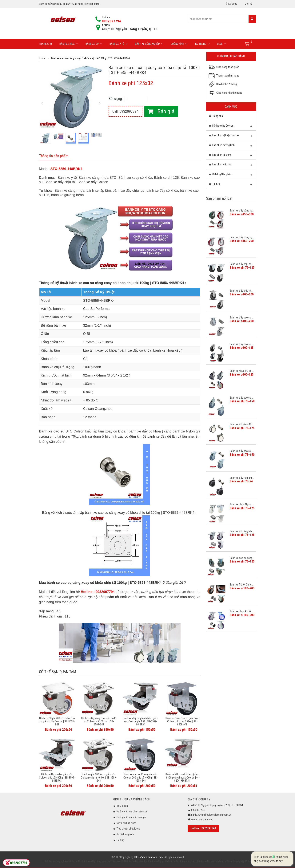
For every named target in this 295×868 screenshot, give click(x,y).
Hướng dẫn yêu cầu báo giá (131, 817)
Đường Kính (179, 44)
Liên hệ (249, 4)
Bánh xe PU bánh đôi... (242, 424)
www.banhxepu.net (202, 819)
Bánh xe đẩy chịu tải (60, 182)
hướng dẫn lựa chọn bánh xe (163, 592)
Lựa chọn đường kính (231, 146)
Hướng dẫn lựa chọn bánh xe (132, 811)
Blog (221, 44)
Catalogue (232, 4)
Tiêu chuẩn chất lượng (128, 829)
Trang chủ (45, 44)
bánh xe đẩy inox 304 (113, 861)
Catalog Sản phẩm (231, 175)
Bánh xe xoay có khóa (135, 178)
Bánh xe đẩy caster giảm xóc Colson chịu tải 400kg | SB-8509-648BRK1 (57, 777)
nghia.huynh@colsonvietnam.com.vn (211, 815)
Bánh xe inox (69, 44)
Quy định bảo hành (126, 823)
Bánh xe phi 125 (166, 178)
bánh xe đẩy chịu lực (129, 191)
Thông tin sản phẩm (54, 156)
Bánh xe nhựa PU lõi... (241, 611)
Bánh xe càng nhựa (70, 191)
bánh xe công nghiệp (57, 861)
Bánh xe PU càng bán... (242, 531)
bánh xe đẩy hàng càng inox (181, 861)
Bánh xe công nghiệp (149, 44)
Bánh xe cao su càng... (242, 558)
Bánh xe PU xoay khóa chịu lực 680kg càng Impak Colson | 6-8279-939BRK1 (182, 777)
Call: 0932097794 (125, 111)
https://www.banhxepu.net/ (149, 857)
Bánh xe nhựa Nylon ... (242, 504)
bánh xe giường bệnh (68, 195)
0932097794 (111, 21)
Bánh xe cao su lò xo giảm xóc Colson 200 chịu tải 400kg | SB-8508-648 (141, 777)
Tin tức (231, 185)
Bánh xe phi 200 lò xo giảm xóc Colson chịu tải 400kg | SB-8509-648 (99, 777)
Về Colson (122, 806)
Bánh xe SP (94, 44)
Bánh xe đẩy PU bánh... (242, 478)
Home (42, 58)
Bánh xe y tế (118, 44)
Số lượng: (116, 99)
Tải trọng (202, 44)
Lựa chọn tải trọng (231, 156)
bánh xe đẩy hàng (91, 861)
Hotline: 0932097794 (203, 828)
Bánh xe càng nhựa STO (98, 178)
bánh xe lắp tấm (99, 191)
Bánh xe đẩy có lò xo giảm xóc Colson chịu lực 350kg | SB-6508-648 (182, 721)
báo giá (68, 597)
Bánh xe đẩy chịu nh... (241, 264)
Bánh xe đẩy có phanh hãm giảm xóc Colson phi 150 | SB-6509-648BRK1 (140, 721)
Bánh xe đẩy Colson (93, 182)
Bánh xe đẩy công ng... (242, 211)
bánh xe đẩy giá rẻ (207, 861)
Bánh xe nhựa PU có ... (242, 371)
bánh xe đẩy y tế (157, 861)
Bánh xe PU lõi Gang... (241, 585)
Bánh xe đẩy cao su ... (241, 318)
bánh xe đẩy (75, 861)
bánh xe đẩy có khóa (162, 191)
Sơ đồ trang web (125, 834)
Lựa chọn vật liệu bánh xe (231, 136)
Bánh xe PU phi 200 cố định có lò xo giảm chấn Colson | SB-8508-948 (57, 721)
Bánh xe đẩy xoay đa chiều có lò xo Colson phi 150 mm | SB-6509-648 (99, 721)
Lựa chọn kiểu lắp (231, 165)
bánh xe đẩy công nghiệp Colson (235, 861)
